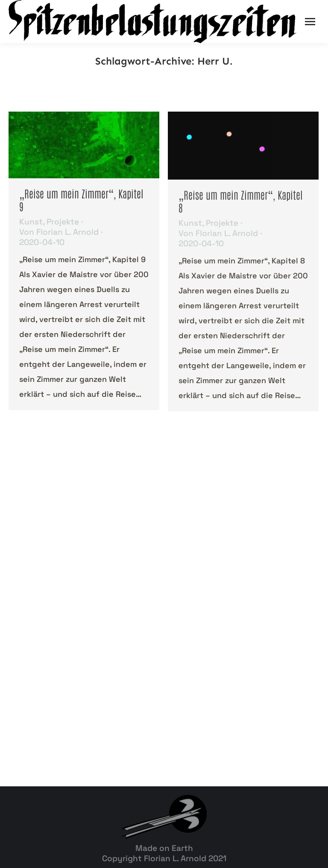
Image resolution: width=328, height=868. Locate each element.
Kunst (31, 222)
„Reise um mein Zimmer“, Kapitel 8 (241, 201)
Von (59, 232)
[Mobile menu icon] (310, 22)
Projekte (63, 222)
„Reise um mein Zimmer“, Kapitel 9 (81, 199)
